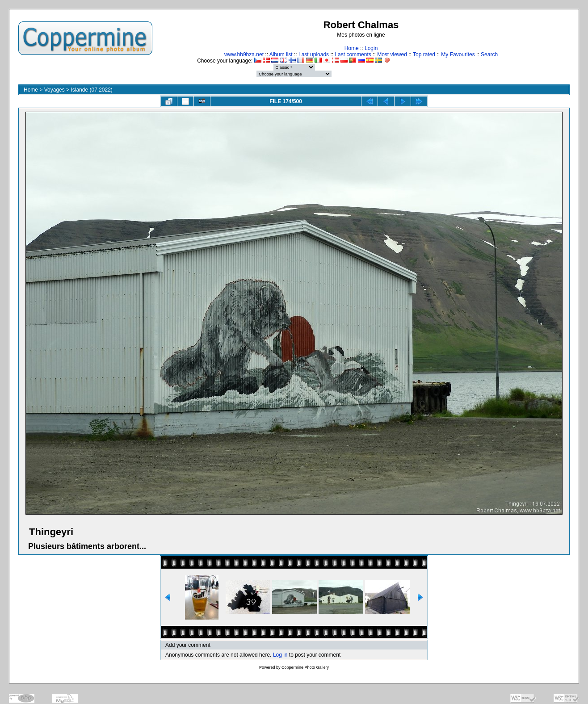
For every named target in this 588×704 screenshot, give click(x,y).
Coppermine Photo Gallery (305, 667)
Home (352, 48)
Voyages (55, 90)
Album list (281, 54)
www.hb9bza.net (244, 54)
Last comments (353, 54)
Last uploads (314, 54)
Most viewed (392, 54)
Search (489, 54)
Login (371, 48)
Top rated (424, 54)
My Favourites (458, 54)
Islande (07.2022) (91, 90)
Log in (280, 655)
